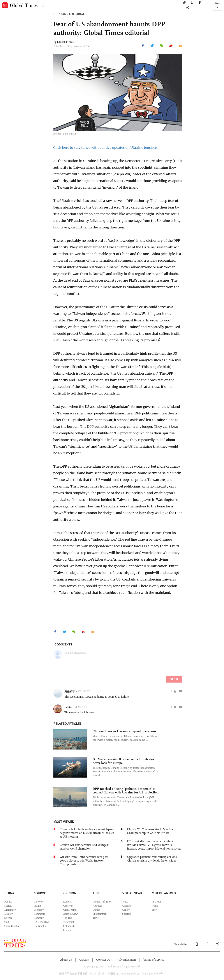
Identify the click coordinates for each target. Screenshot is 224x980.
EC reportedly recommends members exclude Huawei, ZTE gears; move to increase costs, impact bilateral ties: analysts (154, 845)
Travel (96, 918)
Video (125, 902)
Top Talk (68, 918)
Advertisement (127, 960)
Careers (84, 960)
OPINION (60, 14)
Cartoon (67, 930)
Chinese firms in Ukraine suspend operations (124, 731)
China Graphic (12, 926)
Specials (127, 914)
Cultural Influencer (103, 902)
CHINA (9, 893)
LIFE (96, 893)
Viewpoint (69, 922)
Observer (68, 906)
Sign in (218, 5)
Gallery (126, 910)
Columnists (69, 926)
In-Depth (156, 902)
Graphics (127, 906)
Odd (7, 922)
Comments (39, 914)
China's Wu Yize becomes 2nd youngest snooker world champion (84, 847)
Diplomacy (10, 910)
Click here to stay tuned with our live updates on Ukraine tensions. (106, 148)
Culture (97, 910)
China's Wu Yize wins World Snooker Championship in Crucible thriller (150, 831)
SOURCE (40, 893)
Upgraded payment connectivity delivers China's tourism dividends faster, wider (152, 859)
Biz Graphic (40, 926)
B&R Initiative (42, 922)
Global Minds (70, 910)
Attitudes (97, 906)
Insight (37, 906)
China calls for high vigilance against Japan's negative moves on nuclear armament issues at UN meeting (87, 833)
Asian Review (71, 914)
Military (9, 914)
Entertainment (100, 914)
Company (39, 918)
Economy (39, 910)
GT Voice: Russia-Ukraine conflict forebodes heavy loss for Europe (123, 761)
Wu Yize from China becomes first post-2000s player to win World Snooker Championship (84, 861)
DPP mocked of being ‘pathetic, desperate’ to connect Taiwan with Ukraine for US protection (126, 790)
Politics (8, 902)
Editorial (68, 902)
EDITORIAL (77, 14)
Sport (154, 910)
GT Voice (39, 902)
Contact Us (103, 960)
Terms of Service (154, 960)
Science (8, 918)
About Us (66, 960)
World (155, 906)
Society (8, 906)
